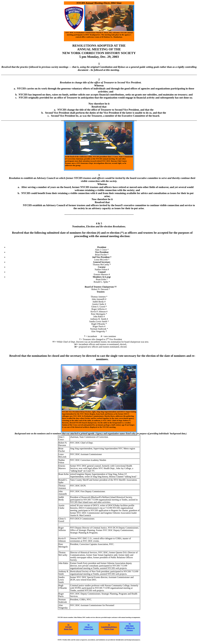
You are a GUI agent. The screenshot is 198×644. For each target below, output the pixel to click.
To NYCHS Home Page (68, 627)
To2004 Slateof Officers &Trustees (130, 627)
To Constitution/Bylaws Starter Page (109, 627)
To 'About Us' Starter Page (88, 627)
